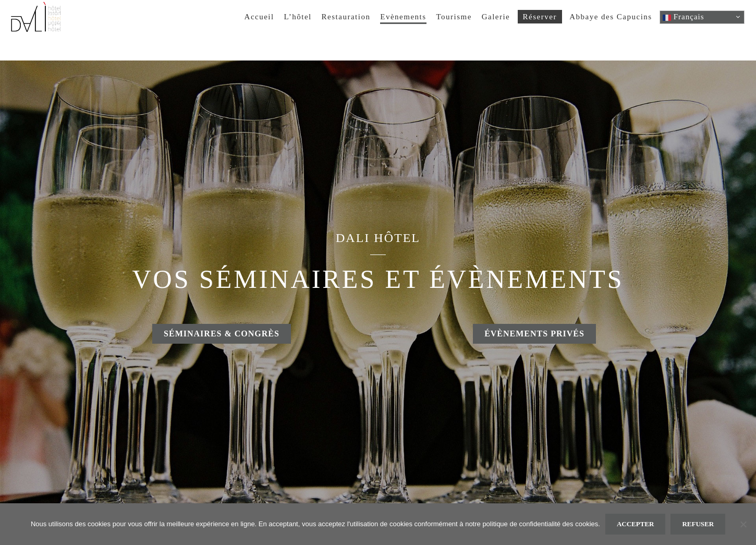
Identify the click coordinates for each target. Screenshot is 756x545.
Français (684, 17)
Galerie (496, 17)
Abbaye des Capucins (611, 17)
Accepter (636, 524)
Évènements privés (534, 334)
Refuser (698, 524)
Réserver (540, 17)
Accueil (259, 17)
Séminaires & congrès (222, 334)
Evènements (403, 17)
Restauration (346, 17)
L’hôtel (298, 17)
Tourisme (454, 17)
